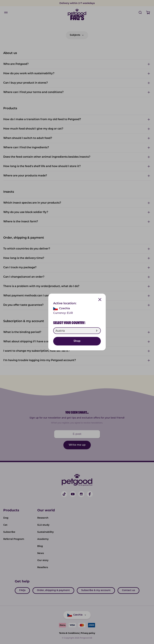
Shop (77, 341)
